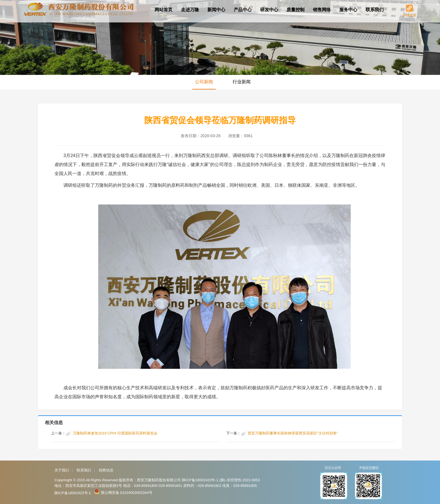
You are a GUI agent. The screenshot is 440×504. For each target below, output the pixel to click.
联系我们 (375, 10)
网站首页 (164, 10)
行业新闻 (242, 82)
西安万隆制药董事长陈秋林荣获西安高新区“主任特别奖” (293, 433)
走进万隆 (190, 10)
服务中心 (348, 10)
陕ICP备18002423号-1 (73, 493)
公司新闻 (204, 82)
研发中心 (269, 10)
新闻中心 (216, 10)
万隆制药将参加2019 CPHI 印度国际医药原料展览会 (115, 433)
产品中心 (243, 10)
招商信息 (106, 470)
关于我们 (62, 470)
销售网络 (322, 10)
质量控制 (295, 10)
